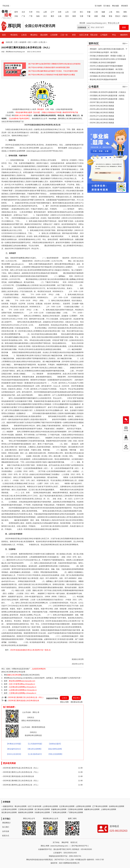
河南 (16, 16)
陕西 (74, 16)
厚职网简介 (6, 823)
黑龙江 (118, 16)
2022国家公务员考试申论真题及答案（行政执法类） (108, 93)
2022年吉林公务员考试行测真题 (102, 119)
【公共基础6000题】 (35, 744)
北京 (23, 12)
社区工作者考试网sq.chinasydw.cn (22, 684)
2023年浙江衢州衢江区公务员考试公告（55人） (26, 697)
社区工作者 (84, 35)
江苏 (74, 12)
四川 (45, 16)
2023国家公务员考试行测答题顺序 (103, 63)
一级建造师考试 (7, 806)
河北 (38, 12)
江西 (96, 12)
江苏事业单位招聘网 (26, 809)
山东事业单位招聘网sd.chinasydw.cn (23, 690)
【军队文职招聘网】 (55, 754)
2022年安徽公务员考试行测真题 (102, 112)
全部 (35, 42)
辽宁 (52, 12)
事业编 (126, 449)
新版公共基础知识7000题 (52, 112)
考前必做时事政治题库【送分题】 (28, 112)
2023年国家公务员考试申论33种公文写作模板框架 (108, 60)
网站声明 (65, 842)
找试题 (126, 430)
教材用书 (124, 35)
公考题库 (104, 35)
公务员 (24, 35)
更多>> (125, 43)
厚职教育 (124, 6)
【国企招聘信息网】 (55, 749)
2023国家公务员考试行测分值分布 (103, 76)
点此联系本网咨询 (39, 669)
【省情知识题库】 (55, 744)
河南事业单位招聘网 (42, 812)
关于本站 (56, 842)
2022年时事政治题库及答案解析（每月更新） (107, 69)
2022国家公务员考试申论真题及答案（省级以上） (107, 99)
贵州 (67, 16)
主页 (16, 42)
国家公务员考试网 (22, 115)
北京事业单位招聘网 (67, 806)
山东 (67, 12)
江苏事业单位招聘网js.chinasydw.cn (23, 693)
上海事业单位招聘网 (108, 809)
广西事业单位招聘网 (75, 812)
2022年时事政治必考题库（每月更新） (105, 52)
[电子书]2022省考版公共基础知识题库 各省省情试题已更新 (49, 67)
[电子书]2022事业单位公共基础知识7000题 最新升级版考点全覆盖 (52, 75)
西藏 (103, 16)
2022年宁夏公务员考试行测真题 (102, 102)
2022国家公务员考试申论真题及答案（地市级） (108, 96)
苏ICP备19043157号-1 (80, 846)
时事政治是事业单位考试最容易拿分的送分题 (107, 73)
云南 (60, 16)
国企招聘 (44, 35)
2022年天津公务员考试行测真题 (102, 106)
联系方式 (6, 836)
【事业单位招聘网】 (34, 749)
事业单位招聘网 (20, 806)
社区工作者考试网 (34, 806)
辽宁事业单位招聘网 (100, 806)
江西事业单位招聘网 (75, 809)
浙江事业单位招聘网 (42, 809)
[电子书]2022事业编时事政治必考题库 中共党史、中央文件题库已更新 (53, 71)
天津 (31, 12)
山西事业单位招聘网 (83, 806)
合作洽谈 (6, 831)
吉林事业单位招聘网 (116, 806)
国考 (16, 12)
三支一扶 (64, 35)
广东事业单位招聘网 (59, 812)
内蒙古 (125, 16)
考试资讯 (14, 35)
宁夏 (89, 16)
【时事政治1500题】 (14, 744)
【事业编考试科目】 (14, 749)
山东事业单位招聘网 (50, 806)
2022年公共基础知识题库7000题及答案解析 (106, 66)
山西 (45, 12)
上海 (110, 12)
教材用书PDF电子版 (70, 112)
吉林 (60, 12)
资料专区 (94, 43)
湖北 (118, 12)
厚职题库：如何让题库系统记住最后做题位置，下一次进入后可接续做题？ (109, 49)
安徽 (89, 12)
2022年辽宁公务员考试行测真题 (102, 116)
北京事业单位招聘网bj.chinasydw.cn (23, 687)
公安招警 (54, 35)
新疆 (96, 16)
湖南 (125, 12)
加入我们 (6, 827)
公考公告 (42, 42)
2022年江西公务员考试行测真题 (102, 123)
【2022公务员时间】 (14, 754)
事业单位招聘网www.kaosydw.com (22, 681)
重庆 (52, 16)
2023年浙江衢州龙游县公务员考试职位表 (24, 701)
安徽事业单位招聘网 (59, 809)
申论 (114, 35)
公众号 (126, 422)
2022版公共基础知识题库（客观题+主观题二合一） (108, 56)
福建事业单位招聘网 (92, 809)
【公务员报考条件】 (35, 754)
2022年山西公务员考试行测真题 (102, 109)
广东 (23, 16)
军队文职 (94, 35)
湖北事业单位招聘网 (9, 812)
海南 (38, 16)
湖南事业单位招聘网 (26, 812)
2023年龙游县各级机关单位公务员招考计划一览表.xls (30, 650)
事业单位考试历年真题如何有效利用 (103, 79)
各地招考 (23, 42)
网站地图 (115, 6)
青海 (110, 16)
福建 (103, 12)
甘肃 (82, 16)
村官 (74, 35)
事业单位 (34, 35)
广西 (31, 16)
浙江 (82, 12)
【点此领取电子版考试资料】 (19, 119)
